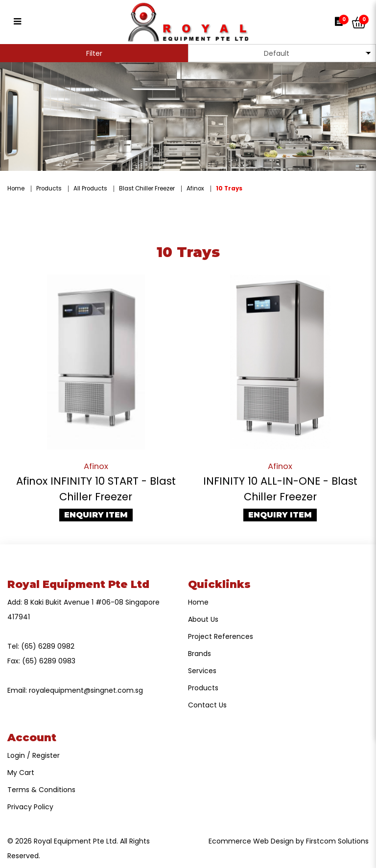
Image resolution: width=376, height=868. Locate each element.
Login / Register (34, 755)
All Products (90, 188)
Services (202, 671)
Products (49, 188)
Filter (94, 53)
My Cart (21, 773)
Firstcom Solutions (337, 841)
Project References (221, 636)
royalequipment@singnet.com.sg (86, 690)
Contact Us (207, 705)
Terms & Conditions (41, 790)
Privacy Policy (30, 807)
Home (16, 188)
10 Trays (229, 188)
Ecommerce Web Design (251, 841)
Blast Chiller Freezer (147, 188)
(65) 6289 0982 (48, 646)
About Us (203, 619)
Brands (200, 654)
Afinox (195, 188)
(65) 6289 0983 (49, 661)
